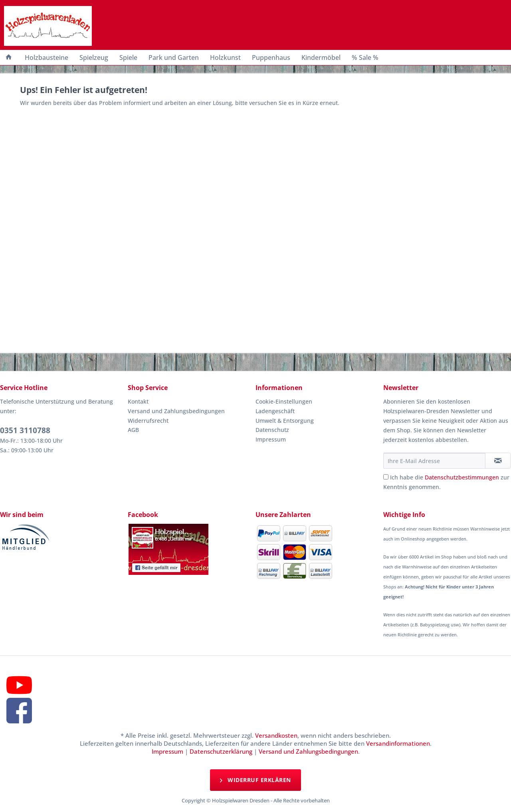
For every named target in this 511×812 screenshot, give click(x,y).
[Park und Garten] (174, 57)
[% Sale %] (365, 57)
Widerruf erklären (255, 780)
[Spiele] (128, 57)
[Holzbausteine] (47, 57)
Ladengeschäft (275, 411)
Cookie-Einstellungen (284, 401)
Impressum (271, 439)
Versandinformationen (398, 743)
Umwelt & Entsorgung (285, 421)
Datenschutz (272, 430)
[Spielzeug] (94, 57)
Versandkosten (276, 735)
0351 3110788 (25, 430)
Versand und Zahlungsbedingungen (176, 411)
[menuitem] (9, 57)
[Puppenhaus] (271, 57)
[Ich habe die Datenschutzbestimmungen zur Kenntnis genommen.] (386, 477)
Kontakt (138, 401)
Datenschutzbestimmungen (462, 477)
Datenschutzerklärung (221, 751)
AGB (133, 430)
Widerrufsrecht (148, 421)
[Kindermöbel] (321, 57)
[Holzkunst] (225, 57)
